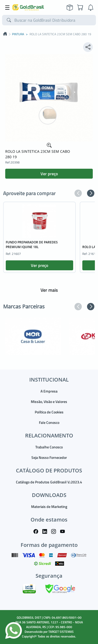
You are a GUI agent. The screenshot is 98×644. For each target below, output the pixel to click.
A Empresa (49, 391)
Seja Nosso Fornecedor (49, 457)
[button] (78, 193)
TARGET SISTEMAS (61, 632)
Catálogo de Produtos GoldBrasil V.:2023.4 (49, 482)
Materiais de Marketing (49, 507)
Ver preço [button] (49, 174)
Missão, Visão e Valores (49, 402)
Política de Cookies (49, 412)
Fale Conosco (49, 422)
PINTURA (18, 34)
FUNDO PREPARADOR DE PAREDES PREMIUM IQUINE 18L (32, 245)
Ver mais (49, 290)
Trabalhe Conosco (49, 447)
